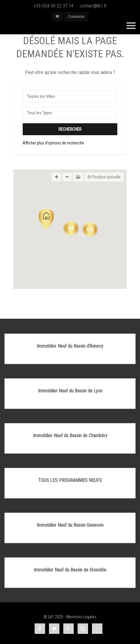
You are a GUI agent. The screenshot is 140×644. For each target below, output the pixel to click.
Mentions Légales (81, 617)
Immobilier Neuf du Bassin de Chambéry (70, 436)
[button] (46, 219)
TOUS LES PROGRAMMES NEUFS (70, 480)
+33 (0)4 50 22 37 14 (53, 6)
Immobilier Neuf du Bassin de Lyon (70, 391)
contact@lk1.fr (93, 6)
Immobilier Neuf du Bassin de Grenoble (70, 570)
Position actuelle (104, 177)
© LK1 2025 (53, 617)
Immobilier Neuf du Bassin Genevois (70, 525)
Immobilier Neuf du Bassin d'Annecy (70, 346)
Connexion (76, 17)
